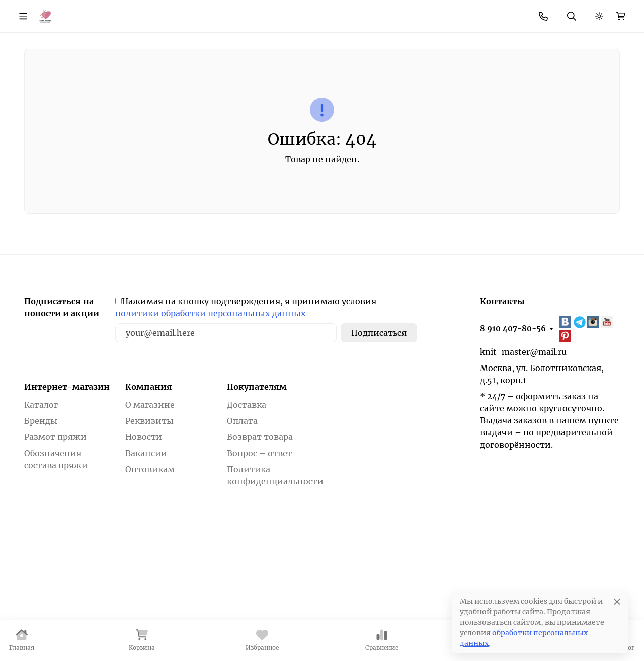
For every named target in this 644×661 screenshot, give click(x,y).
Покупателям (257, 455)
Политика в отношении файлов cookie (88, 644)
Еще (373, 13)
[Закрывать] (637, 588)
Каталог (41, 473)
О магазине (125, 13)
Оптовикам (150, 538)
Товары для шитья (377, 80)
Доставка (247, 473)
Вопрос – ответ (260, 522)
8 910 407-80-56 (450, 13)
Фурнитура (275, 80)
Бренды (29, 80)
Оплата (242, 489)
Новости (282, 13)
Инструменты (181, 80)
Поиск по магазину (348, 43)
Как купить (181, 13)
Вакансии (146, 522)
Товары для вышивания (506, 80)
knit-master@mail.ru (523, 420)
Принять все (596, 626)
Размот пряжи (55, 505)
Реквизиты (149, 489)
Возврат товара (260, 505)
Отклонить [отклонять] (526, 626)
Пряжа (97, 80)
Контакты (332, 13)
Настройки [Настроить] (458, 626)
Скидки (237, 13)
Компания (149, 455)
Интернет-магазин (67, 455)
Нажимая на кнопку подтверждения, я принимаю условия (246, 376)
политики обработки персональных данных (211, 382)
